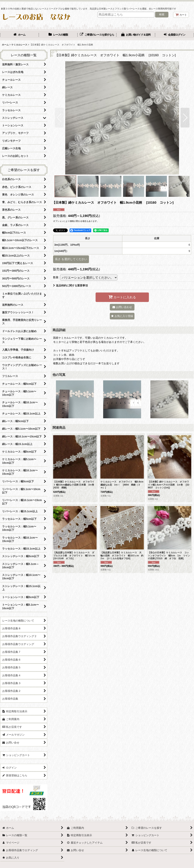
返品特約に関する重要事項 (70, 285)
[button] (59, 118)
